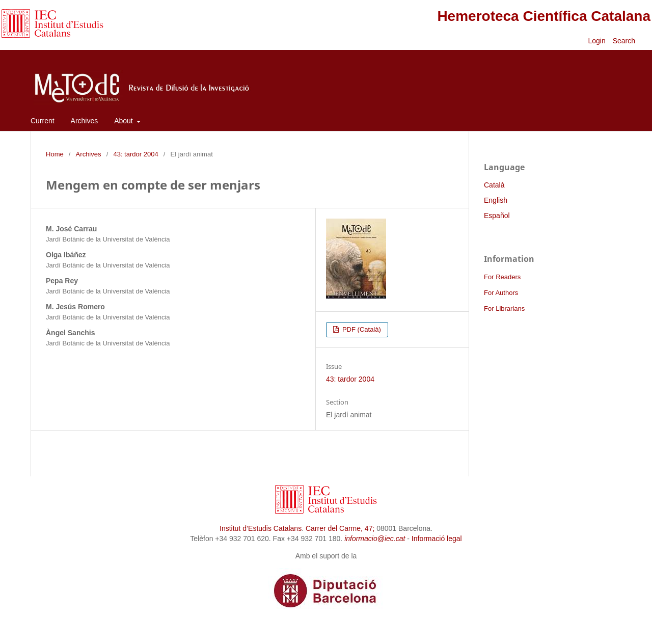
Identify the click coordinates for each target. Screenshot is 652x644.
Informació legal (437, 539)
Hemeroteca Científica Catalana (544, 16)
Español (497, 216)
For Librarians (504, 308)
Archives (85, 121)
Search (625, 41)
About (124, 121)
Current (43, 121)
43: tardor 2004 (135, 154)
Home (55, 154)
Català (494, 185)
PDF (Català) (361, 329)
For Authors (501, 293)
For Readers (502, 277)
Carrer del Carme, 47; (340, 528)
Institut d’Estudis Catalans (261, 528)
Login (596, 41)
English (496, 200)
